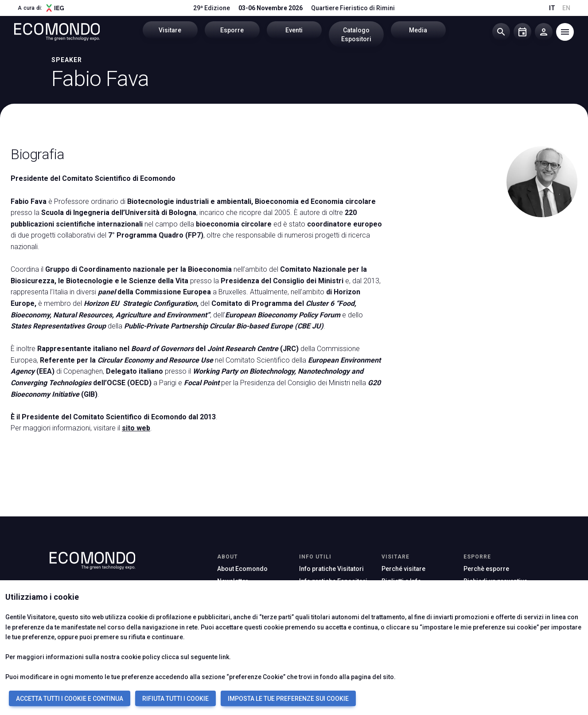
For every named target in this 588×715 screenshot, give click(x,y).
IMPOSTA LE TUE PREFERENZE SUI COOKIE (288, 699)
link (224, 657)
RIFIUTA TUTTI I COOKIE (175, 699)
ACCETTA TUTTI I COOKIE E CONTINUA (70, 699)
